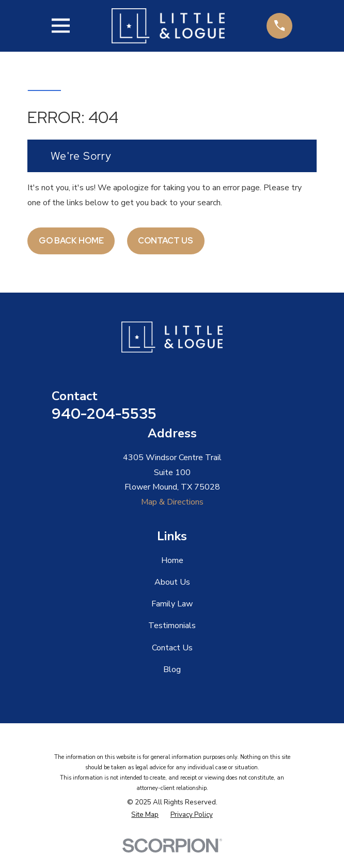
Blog (172, 669)
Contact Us (166, 241)
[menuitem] (145, 815)
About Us (172, 582)
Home (172, 560)
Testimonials (172, 626)
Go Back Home (71, 241)
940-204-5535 (104, 414)
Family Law (172, 604)
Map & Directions (172, 502)
